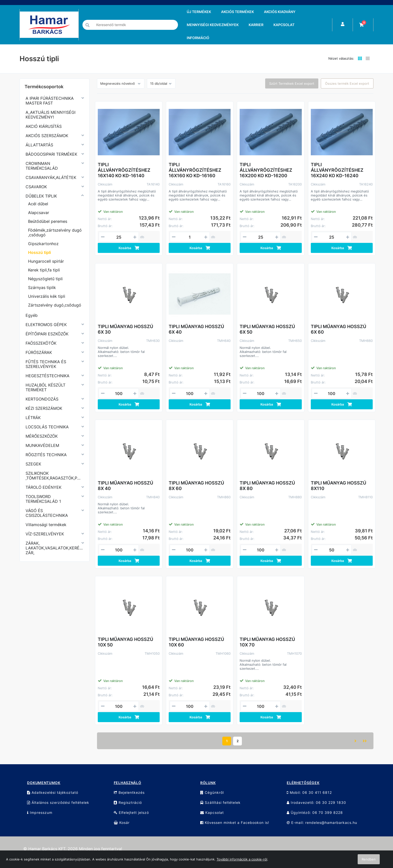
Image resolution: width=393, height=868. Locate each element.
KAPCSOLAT (284, 25)
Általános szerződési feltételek (58, 802)
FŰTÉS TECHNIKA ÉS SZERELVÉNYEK (46, 364)
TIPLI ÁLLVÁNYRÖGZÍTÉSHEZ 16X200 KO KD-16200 (266, 170)
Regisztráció (128, 802)
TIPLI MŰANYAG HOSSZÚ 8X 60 (196, 486)
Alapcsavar (39, 213)
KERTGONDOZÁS (42, 399)
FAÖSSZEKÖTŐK (41, 343)
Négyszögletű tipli (45, 279)
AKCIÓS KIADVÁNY (280, 12)
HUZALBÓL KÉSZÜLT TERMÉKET (45, 387)
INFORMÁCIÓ (198, 38)
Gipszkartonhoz (43, 244)
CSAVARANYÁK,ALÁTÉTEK (51, 177)
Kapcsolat (212, 812)
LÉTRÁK (33, 418)
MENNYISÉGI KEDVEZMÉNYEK (213, 25)
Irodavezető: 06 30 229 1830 (316, 802)
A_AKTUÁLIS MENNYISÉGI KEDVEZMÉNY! (51, 115)
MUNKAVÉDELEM (42, 445)
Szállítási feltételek (220, 802)
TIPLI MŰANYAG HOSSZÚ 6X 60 (338, 329)
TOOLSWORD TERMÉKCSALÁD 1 (43, 499)
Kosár (122, 823)
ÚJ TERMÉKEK (199, 12)
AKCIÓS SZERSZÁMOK (47, 136)
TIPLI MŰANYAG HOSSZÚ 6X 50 (267, 329)
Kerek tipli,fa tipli (44, 270)
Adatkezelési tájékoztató (53, 792)
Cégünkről (212, 792)
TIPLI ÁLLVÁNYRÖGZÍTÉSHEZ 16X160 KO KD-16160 (195, 170)
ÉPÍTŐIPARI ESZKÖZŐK (47, 334)
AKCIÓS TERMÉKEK (237, 12)
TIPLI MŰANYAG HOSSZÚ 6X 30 (125, 329)
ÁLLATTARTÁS (39, 145)
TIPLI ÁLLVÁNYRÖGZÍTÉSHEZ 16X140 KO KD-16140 (124, 170)
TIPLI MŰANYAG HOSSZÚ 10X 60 (196, 642)
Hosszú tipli (39, 252)
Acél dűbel (38, 204)
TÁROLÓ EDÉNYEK (43, 487)
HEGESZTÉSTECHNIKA (47, 376)
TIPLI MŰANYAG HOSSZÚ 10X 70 (267, 642)
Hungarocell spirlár (46, 261)
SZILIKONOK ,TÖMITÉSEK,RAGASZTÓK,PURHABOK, (55, 476)
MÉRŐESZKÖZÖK (42, 436)
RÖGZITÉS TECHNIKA (46, 455)
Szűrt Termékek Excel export (292, 83)
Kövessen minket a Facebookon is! (235, 823)
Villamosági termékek (46, 525)
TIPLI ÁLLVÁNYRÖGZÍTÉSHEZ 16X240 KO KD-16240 (337, 170)
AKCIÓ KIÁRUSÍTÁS (44, 126)
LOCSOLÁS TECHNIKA (47, 427)
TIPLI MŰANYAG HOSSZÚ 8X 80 (267, 486)
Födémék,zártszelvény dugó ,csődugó (55, 232)
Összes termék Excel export (347, 83)
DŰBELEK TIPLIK (41, 196)
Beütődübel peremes (48, 221)
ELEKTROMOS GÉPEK (46, 325)
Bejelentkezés (129, 792)
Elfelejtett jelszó (131, 812)
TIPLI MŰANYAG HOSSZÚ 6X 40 (196, 329)
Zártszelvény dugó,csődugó (55, 305)
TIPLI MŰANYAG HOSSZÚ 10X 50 (125, 642)
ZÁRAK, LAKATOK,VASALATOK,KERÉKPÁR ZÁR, (55, 548)
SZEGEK (33, 464)
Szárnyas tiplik (42, 287)
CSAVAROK (36, 187)
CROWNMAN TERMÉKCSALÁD (42, 166)
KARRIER (256, 25)
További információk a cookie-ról (242, 859)
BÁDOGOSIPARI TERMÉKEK (51, 154)
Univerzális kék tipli (47, 296)
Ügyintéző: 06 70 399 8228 (315, 812)
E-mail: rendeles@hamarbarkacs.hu (322, 823)
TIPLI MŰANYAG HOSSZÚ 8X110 (338, 486)
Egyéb (32, 315)
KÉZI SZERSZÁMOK (44, 408)
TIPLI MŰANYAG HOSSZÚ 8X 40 (125, 486)
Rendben (369, 859)
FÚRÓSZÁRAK (39, 352)
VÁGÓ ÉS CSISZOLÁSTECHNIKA (47, 513)
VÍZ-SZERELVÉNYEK (45, 534)
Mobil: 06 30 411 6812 (309, 792)
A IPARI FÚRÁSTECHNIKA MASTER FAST (50, 101)
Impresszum (40, 812)
